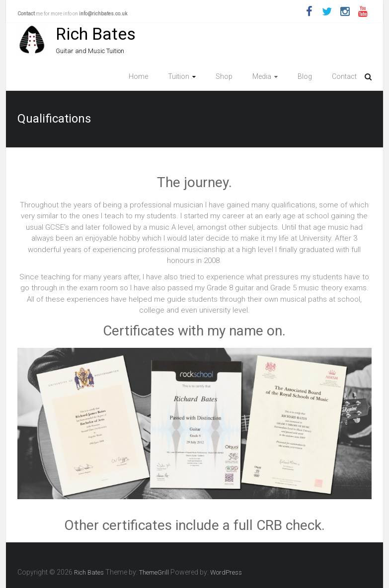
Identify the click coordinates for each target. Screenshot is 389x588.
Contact (344, 76)
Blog (305, 76)
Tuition (179, 76)
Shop (224, 76)
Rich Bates (96, 34)
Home (138, 76)
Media (262, 76)
